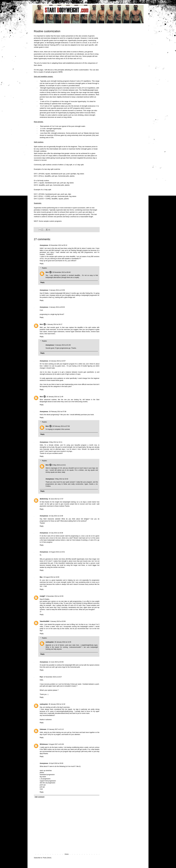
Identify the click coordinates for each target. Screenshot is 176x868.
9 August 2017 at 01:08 (56, 744)
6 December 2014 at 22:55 (55, 596)
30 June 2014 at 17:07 (56, 499)
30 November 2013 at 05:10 (58, 245)
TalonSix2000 (44, 621)
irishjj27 (42, 596)
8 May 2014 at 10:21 (59, 465)
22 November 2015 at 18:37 (53, 677)
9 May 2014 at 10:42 (61, 479)
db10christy (44, 499)
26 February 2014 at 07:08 (58, 412)
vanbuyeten (50, 642)
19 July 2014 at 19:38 (56, 533)
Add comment (39, 797)
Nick (47, 272)
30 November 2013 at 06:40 (61, 272)
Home (67, 854)
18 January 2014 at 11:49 (55, 397)
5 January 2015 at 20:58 (58, 621)
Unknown (43, 729)
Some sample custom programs (50, 221)
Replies (44, 268)
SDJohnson (44, 744)
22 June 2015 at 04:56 (56, 662)
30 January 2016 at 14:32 (57, 704)
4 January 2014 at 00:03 (57, 307)
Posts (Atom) (47, 858)
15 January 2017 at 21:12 (55, 729)
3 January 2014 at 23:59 (57, 290)
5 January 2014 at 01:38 (63, 345)
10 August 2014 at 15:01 (57, 552)
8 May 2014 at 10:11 (56, 442)
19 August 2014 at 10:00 (51, 577)
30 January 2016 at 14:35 (63, 642)
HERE (60, 72)
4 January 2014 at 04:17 (54, 324)
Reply (42, 264)
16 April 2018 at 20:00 (56, 763)
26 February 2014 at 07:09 (61, 426)
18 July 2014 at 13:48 (56, 516)
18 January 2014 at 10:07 (57, 361)
